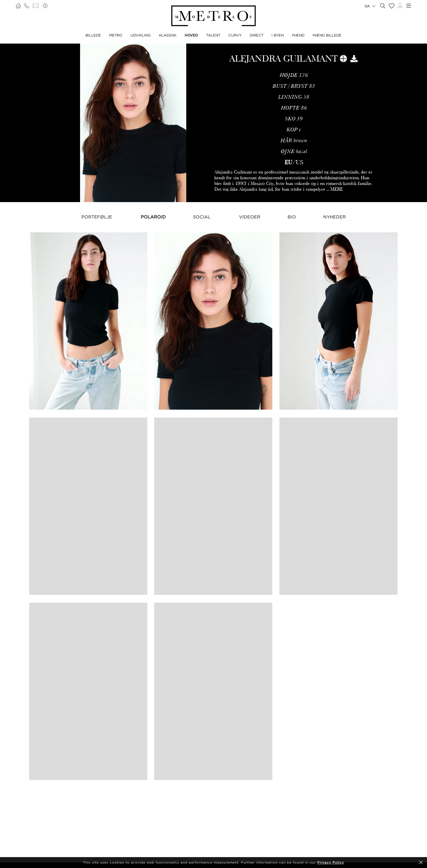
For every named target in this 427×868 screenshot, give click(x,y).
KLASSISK (168, 35)
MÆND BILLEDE (327, 35)
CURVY (235, 35)
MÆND (298, 35)
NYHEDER (335, 217)
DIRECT (257, 35)
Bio (292, 217)
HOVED (191, 35)
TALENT (213, 35)
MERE (337, 189)
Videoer (250, 217)
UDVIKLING (141, 35)
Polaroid (153, 217)
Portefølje (97, 217)
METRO (116, 35)
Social (202, 217)
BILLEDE (93, 35)
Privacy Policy (331, 862)
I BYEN (278, 35)
